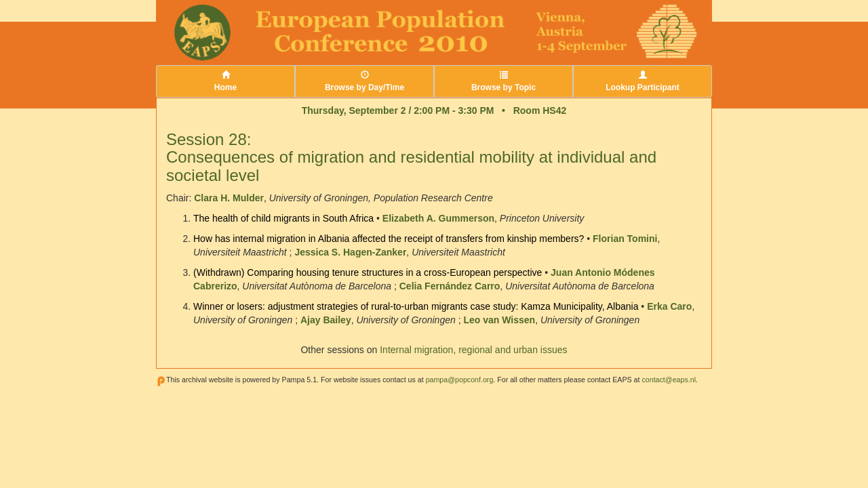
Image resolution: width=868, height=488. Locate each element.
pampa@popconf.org (460, 380)
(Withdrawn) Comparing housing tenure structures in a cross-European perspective (368, 272)
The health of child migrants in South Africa (283, 218)
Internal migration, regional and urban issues (473, 350)
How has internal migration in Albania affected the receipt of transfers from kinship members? (389, 239)
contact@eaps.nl (669, 380)
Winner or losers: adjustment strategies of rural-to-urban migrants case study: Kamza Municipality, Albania (416, 306)
